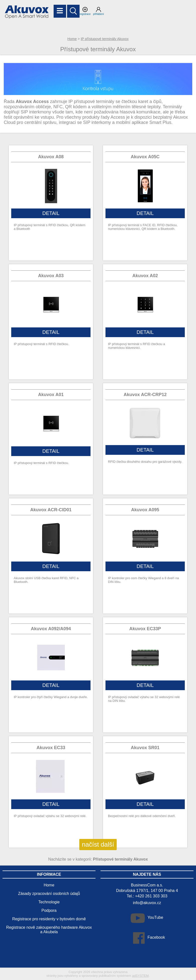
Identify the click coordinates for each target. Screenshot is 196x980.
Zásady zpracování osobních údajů (49, 894)
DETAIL (51, 213)
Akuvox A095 (145, 510)
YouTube (155, 917)
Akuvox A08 (51, 157)
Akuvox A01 (51, 395)
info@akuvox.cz (147, 903)
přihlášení (98, 11)
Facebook (156, 937)
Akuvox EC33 (51, 748)
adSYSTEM (141, 976)
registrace (85, 11)
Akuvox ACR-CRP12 (145, 395)
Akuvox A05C (145, 157)
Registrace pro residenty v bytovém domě (49, 919)
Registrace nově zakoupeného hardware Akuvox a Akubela (49, 930)
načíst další (98, 844)
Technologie (49, 902)
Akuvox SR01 (145, 748)
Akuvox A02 (145, 276)
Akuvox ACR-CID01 (51, 510)
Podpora (49, 910)
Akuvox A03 (51, 276)
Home (72, 39)
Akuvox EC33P (145, 629)
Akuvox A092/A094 (51, 629)
